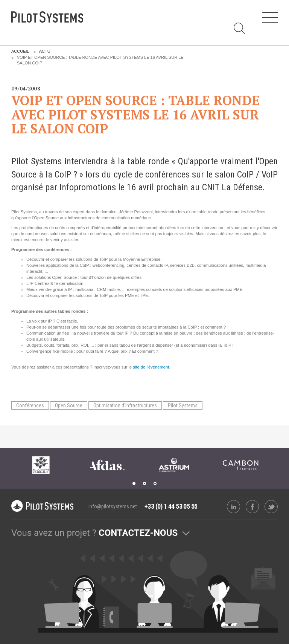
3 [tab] (155, 483)
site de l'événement (151, 367)
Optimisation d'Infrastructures (125, 405)
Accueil (20, 51)
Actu (45, 51)
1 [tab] (134, 483)
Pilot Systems (183, 405)
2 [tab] (144, 483)
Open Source (69, 405)
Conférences (30, 405)
